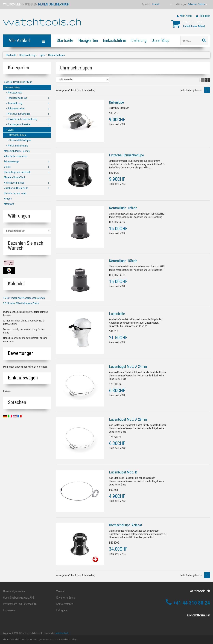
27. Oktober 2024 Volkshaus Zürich (21, 303)
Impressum (9, 610)
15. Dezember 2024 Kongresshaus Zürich (24, 298)
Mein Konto (186, 16)
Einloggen (205, 16)
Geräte (7, 167)
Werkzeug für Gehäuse (19, 114)
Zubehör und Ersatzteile (16, 188)
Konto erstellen (65, 604)
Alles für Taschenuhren (16, 156)
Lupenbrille (117, 314)
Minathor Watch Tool (14, 177)
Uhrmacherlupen (56, 55)
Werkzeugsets (15, 93)
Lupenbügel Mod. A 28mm (128, 419)
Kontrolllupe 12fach (123, 208)
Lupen (42, 55)
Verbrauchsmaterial (14, 183)
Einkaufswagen (23, 378)
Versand (61, 591)
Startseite (65, 41)
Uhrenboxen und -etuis (15, 193)
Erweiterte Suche (66, 598)
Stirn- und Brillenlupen (20, 140)
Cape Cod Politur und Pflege (18, 82)
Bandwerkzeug (15, 103)
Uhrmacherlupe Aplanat (126, 525)
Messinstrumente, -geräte (17, 151)
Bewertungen (21, 353)
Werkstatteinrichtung (18, 146)
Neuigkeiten (88, 41)
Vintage (8, 199)
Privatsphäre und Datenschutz (20, 604)
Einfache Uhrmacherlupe (126, 155)
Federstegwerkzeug (17, 98)
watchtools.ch (62, 633)
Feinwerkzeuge (12, 162)
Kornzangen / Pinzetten (19, 124)
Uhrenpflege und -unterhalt (17, 172)
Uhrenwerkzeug (27, 55)
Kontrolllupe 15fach (123, 261)
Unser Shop (161, 41)
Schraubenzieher (16, 109)
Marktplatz (9, 204)
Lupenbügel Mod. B (123, 472)
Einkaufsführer (115, 41)
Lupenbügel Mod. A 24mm (128, 367)
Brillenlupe (116, 102)
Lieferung (139, 41)
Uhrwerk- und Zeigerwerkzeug (22, 119)
